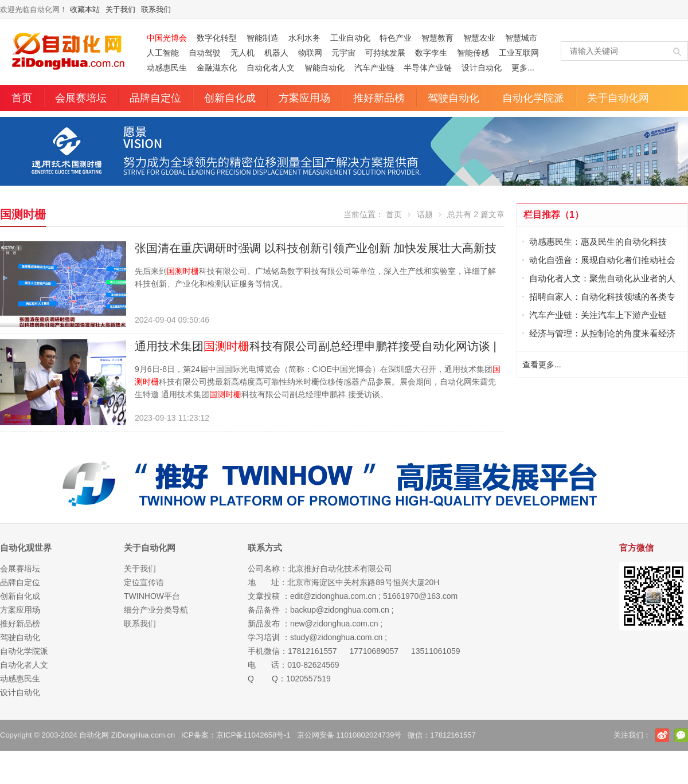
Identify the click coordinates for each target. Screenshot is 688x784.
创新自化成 (230, 98)
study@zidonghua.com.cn (336, 637)
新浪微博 (662, 735)
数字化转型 (217, 38)
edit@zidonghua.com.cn (333, 596)
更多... (523, 68)
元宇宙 (343, 53)
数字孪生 (431, 53)
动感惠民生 (167, 68)
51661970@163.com (420, 596)
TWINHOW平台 (152, 596)
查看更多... (542, 364)
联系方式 (265, 548)
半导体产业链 (428, 68)
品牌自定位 (155, 98)
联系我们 (156, 9)
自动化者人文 (271, 68)
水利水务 (304, 38)
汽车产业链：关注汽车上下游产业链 (598, 315)
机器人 (276, 53)
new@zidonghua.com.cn (334, 624)
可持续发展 (385, 53)
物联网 (310, 53)
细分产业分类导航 (156, 610)
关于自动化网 (618, 98)
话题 (425, 214)
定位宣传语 (144, 582)
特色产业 (396, 38)
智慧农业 (479, 38)
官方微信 (681, 735)
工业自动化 (350, 38)
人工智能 (163, 53)
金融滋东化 (217, 68)
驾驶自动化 (454, 98)
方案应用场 (304, 98)
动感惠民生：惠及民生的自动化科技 (598, 242)
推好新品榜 (379, 98)
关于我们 (120, 9)
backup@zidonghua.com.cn (340, 610)
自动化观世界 (26, 548)
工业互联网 (519, 53)
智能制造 (263, 38)
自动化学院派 (533, 98)
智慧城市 (521, 38)
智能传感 (473, 53)
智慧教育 (437, 38)
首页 (22, 98)
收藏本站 (85, 9)
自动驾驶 (205, 53)
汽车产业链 (374, 68)
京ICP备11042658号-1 (253, 735)
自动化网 (94, 735)
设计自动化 (482, 68)
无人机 (243, 53)
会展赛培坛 (81, 98)
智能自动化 (325, 68)
